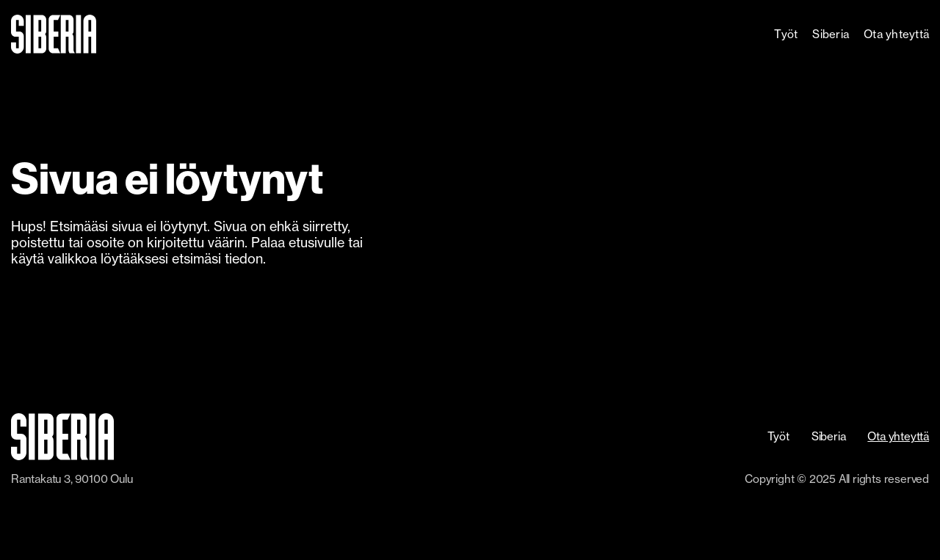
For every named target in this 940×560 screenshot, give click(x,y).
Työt (786, 34)
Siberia (831, 34)
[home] (96, 34)
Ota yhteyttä (896, 34)
